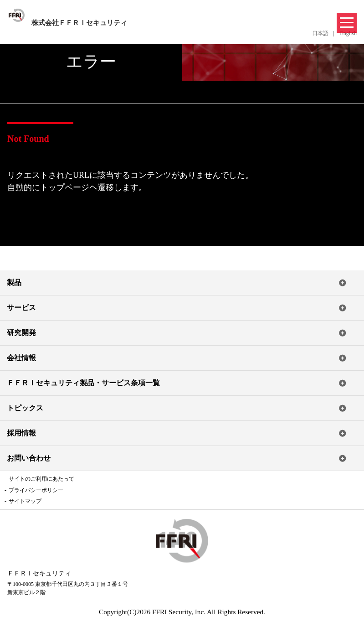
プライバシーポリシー (36, 490)
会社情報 (21, 358)
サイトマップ (25, 501)
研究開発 (21, 333)
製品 (14, 282)
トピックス (25, 408)
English (348, 33)
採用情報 (21, 433)
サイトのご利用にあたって (41, 479)
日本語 (320, 33)
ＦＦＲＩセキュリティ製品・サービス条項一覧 (83, 383)
